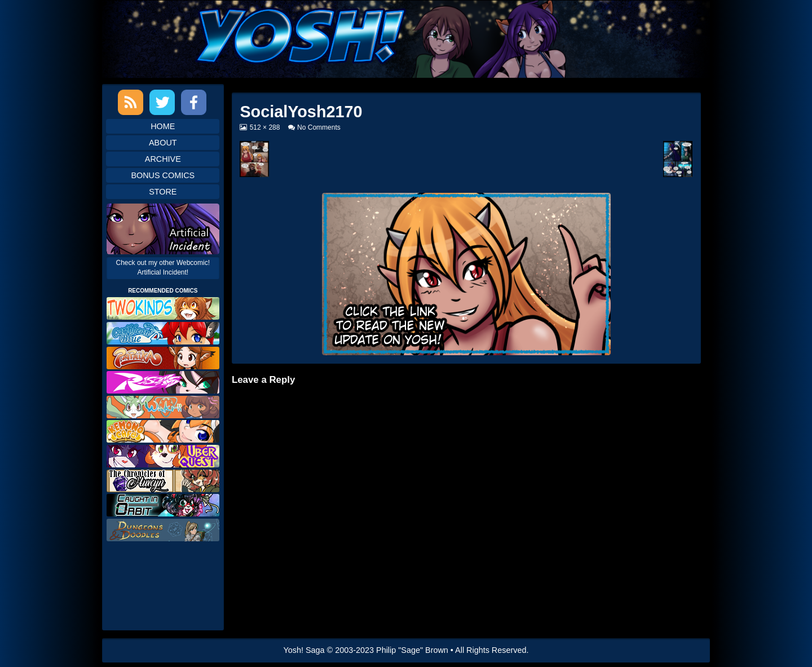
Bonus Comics (163, 175)
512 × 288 (265, 127)
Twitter (162, 102)
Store (163, 192)
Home (163, 126)
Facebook (194, 102)
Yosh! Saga (304, 650)
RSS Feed (131, 102)
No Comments (319, 127)
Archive (163, 159)
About (163, 143)
